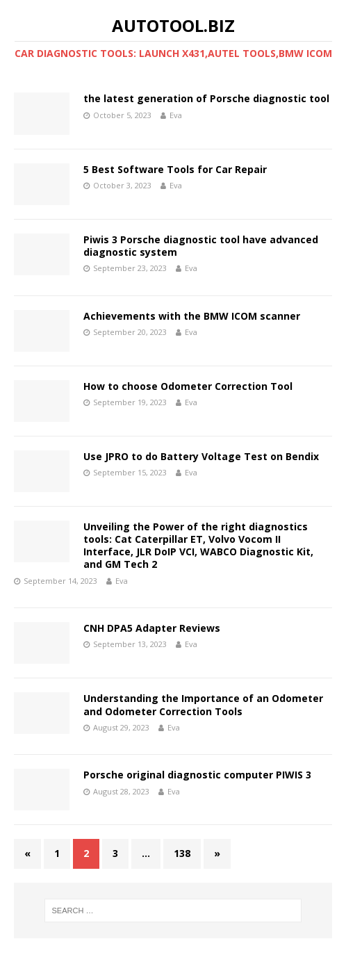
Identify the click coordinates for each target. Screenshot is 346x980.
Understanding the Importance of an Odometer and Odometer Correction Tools (203, 704)
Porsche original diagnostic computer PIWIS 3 (197, 775)
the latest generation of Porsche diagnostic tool (206, 98)
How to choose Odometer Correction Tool (188, 386)
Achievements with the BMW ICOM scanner (192, 316)
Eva (176, 115)
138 (182, 853)
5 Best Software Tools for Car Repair (175, 169)
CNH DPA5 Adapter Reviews (152, 628)
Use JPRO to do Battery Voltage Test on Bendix (201, 456)
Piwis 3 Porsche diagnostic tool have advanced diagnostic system (201, 246)
